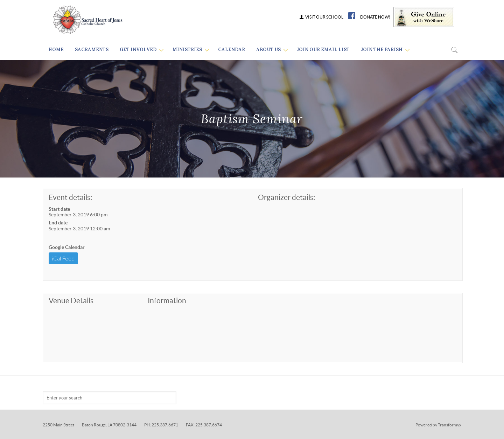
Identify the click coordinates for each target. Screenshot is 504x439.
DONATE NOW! (375, 17)
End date (58, 223)
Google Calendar (67, 247)
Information (167, 301)
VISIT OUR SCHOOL (321, 17)
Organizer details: (286, 197)
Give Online (424, 17)
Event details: (70, 197)
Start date (59, 209)
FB (352, 16)
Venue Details (71, 301)
